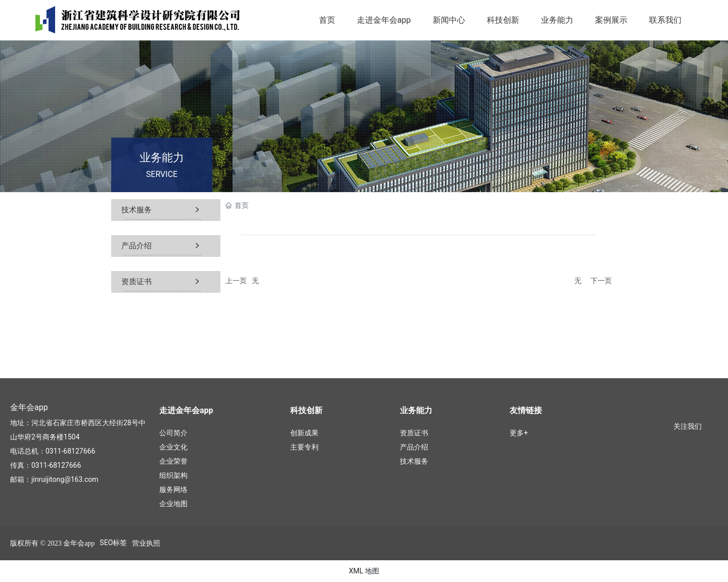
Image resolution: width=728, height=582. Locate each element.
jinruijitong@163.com (65, 479)
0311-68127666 (70, 451)
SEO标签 (113, 543)
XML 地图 (364, 571)
